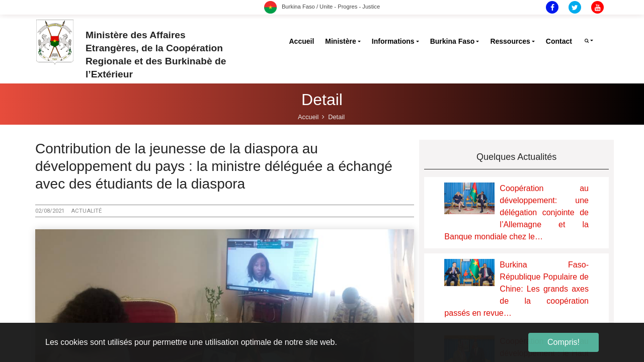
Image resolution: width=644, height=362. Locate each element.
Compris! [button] (563, 342)
